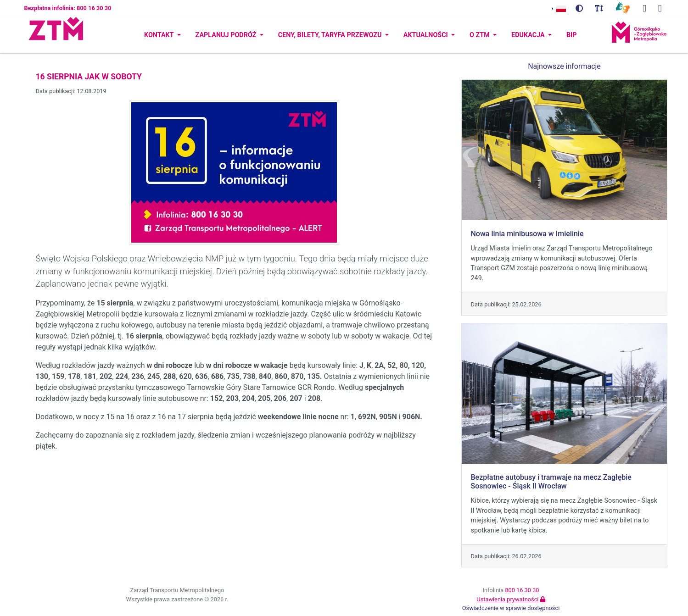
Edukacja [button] (529, 35)
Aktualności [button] (427, 35)
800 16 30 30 (522, 590)
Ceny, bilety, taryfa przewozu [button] (331, 35)
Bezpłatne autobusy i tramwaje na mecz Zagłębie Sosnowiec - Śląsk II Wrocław (551, 482)
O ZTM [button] (480, 35)
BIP (572, 35)
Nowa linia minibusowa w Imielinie (527, 234)
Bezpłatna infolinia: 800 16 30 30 (68, 8)
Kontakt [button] (160, 35)
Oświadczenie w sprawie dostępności (511, 608)
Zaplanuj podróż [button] (227, 35)
